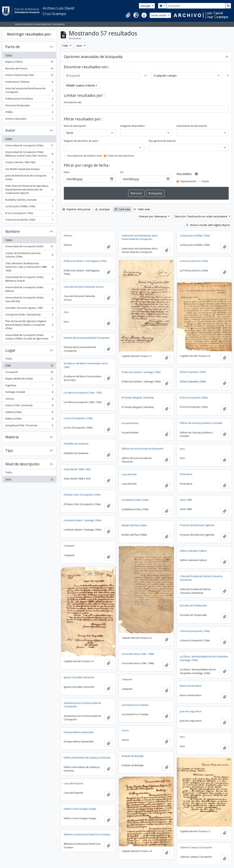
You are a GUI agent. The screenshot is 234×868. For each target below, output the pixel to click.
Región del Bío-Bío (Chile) (29, 379)
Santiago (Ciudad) (29, 393)
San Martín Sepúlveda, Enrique (29, 170)
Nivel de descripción (22, 464)
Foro (66, 312)
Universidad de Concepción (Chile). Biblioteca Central (29, 279)
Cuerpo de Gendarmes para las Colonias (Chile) (29, 255)
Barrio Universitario (191, 686)
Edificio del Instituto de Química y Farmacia (87, 758)
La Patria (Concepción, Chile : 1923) (83, 393)
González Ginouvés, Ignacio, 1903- (29, 309)
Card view (122, 209)
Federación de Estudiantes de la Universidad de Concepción (140, 237)
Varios (125, 730)
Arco (182, 449)
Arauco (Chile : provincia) (29, 406)
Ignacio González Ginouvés (79, 677)
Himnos (68, 236)
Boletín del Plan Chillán (134, 525)
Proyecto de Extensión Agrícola (197, 525)
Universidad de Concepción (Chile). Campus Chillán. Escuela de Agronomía (29, 337)
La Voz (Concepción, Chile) (78, 418)
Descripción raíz (73, 102)
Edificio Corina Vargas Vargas (80, 809)
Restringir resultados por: (29, 34)
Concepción (29, 373)
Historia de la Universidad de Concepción (87, 338)
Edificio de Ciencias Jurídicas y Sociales (201, 423)
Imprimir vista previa (76, 209)
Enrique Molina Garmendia (79, 732)
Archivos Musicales (29, 119)
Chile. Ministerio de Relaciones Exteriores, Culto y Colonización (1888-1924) (29, 267)
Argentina (29, 386)
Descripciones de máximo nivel (85, 156)
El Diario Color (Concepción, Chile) (82, 495)
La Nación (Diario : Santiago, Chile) (82, 520)
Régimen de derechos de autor (81, 141)
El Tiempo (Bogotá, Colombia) (138, 398)
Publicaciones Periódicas (29, 99)
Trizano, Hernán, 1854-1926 (29, 163)
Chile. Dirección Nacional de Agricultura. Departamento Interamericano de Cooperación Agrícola (29, 189)
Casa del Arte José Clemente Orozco (84, 287)
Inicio (67, 172)
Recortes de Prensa (29, 69)
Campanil (69, 546)
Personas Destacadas (29, 106)
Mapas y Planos (29, 62)
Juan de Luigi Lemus (191, 711)
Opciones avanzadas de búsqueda (93, 57)
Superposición (188, 181)
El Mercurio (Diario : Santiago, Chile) (141, 372)
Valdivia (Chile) (29, 413)
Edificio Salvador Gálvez (193, 551)
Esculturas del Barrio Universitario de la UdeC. (86, 365)
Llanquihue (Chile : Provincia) (29, 426)
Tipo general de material (162, 141)
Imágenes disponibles (133, 126)
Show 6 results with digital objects (208, 225)
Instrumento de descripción (192, 126)
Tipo (9, 450)
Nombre (13, 231)
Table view (142, 209)
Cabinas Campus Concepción (196, 847)
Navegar (146, 6)
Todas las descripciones (121, 156)
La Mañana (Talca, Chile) (135, 500)
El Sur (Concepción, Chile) (29, 214)
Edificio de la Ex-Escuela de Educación (143, 449)
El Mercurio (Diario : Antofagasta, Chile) (85, 261)
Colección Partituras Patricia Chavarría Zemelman (201, 578)
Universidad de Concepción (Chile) (29, 146)
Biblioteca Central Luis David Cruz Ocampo (87, 834)
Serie (29, 480)
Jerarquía (102, 209)
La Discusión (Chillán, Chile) (29, 207)
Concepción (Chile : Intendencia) (29, 315)
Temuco (29, 399)
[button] (128, 15)
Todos (9, 55)
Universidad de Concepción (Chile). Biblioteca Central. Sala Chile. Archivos (29, 154)
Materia (12, 437)
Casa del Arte (129, 474)
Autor (10, 130)
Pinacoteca (186, 474)
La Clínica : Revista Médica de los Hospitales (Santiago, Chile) (204, 658)
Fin (122, 172)
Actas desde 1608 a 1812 (77, 469)
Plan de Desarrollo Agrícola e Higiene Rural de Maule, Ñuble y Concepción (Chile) (29, 325)
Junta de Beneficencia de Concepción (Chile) (29, 177)
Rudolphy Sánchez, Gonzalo (29, 200)
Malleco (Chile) (29, 419)
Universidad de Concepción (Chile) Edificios (29, 289)
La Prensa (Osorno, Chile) (194, 261)
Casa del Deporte (73, 783)
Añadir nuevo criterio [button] (81, 85)
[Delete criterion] (228, 76)
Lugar (10, 350)
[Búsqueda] (196, 6)
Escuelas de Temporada (193, 605)
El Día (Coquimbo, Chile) (193, 372)
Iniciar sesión (159, 15)
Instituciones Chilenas (29, 83)
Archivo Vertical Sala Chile (29, 76)
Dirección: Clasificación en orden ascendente (201, 216)
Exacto (205, 181)
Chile (29, 366)
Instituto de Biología (133, 756)
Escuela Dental (130, 423)
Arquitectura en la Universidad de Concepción (82, 705)
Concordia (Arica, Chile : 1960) (138, 654)
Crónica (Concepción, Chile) (29, 220)
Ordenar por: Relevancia (153, 216)
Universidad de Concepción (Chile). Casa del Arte (29, 299)
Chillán (29, 113)
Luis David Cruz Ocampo (135, 705)
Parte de (13, 47)
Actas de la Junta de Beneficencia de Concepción (29, 90)
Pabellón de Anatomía (76, 444)
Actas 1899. (186, 500)
